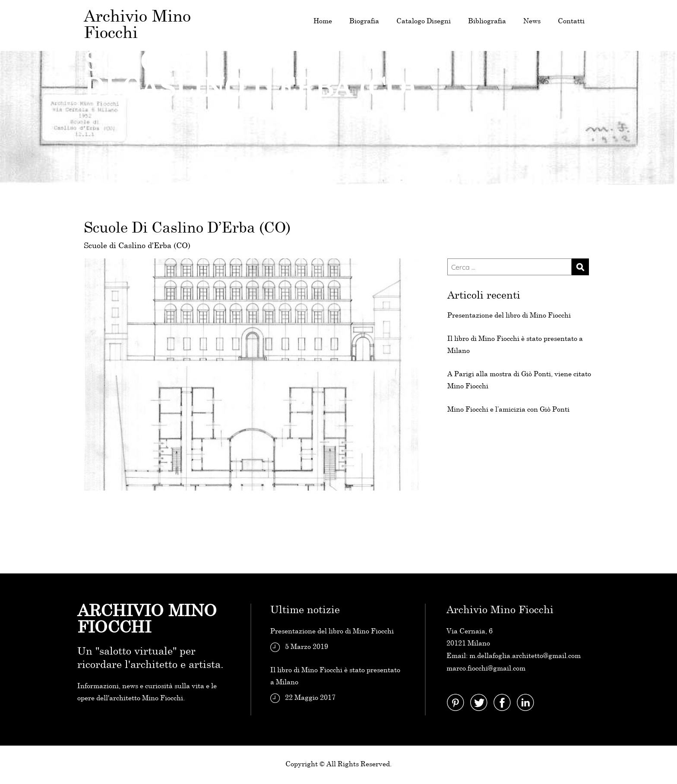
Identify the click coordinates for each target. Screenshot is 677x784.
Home (323, 21)
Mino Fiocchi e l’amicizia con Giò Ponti (508, 410)
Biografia (364, 21)
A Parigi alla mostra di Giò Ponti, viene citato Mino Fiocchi (519, 380)
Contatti (571, 21)
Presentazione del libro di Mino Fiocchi (509, 316)
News (532, 21)
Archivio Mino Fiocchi (137, 25)
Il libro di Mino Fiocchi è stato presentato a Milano (515, 345)
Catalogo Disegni (424, 21)
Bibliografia (487, 21)
